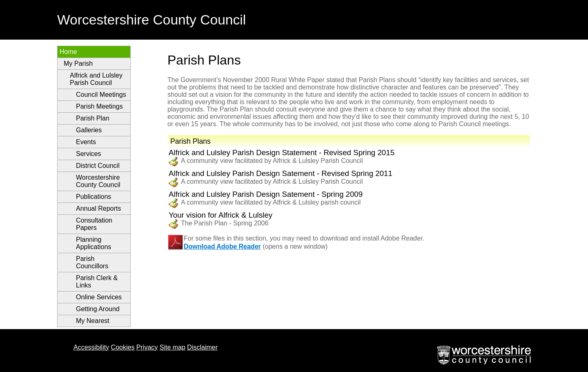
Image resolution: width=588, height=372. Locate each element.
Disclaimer (202, 347)
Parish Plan (93, 118)
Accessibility (91, 347)
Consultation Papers (94, 224)
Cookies (123, 347)
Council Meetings (101, 95)
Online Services (99, 297)
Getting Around (98, 309)
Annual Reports (98, 208)
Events (86, 142)
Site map (173, 347)
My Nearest (93, 321)
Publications (94, 197)
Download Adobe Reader (222, 246)
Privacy (147, 347)
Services (88, 154)
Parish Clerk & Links (97, 282)
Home (68, 52)
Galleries (89, 130)
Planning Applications (94, 243)
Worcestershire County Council (98, 181)
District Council (98, 166)
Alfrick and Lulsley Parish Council (96, 79)
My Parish (78, 63)
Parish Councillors (92, 262)
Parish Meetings (99, 106)
